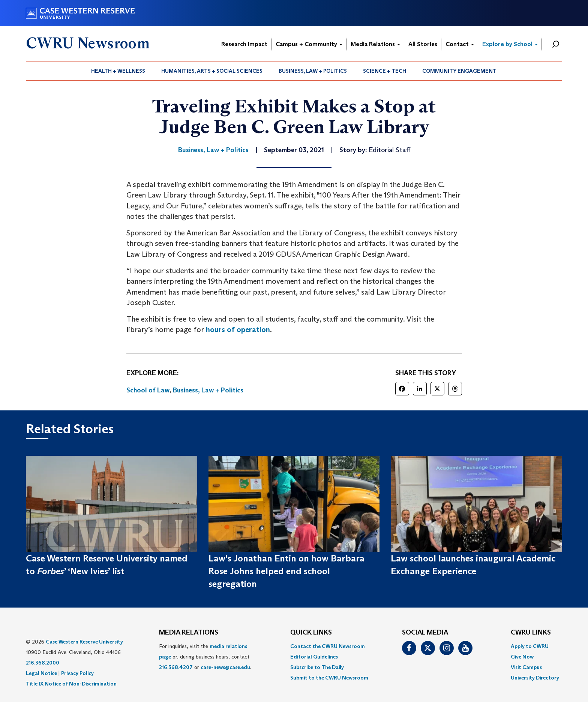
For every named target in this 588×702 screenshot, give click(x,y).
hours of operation (238, 329)
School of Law (148, 390)
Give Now (522, 657)
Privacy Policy (77, 673)
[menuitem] (118, 71)
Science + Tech (385, 71)
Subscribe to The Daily (317, 667)
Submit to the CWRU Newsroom (329, 678)
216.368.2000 (43, 663)
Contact (460, 44)
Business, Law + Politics (313, 71)
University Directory (535, 678)
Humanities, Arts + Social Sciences (212, 71)
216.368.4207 (176, 667)
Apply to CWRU (530, 646)
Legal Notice (41, 673)
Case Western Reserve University (84, 642)
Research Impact (244, 44)
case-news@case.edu (225, 667)
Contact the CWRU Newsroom (328, 646)
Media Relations (375, 44)
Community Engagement (459, 71)
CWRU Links (531, 633)
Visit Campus (526, 667)
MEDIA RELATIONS (189, 633)
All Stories (423, 44)
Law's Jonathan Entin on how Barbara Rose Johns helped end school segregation (286, 571)
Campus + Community (309, 44)
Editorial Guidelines (314, 657)
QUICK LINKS (311, 633)
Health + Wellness (118, 71)
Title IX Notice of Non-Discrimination (71, 684)
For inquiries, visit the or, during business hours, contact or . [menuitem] (205, 657)
